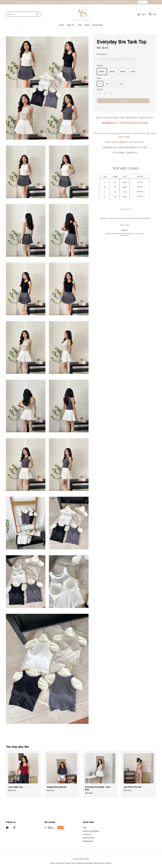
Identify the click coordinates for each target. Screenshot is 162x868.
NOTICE (143, 2)
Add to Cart (123, 101)
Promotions (102, 54)
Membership (98, 25)
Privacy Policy (71, 863)
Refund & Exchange (91, 831)
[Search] (37, 14)
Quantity (100, 89)
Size (99, 78)
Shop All (70, 25)
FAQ (80, 25)
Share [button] (101, 107)
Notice (87, 25)
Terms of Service (57, 863)
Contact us (87, 834)
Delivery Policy (89, 838)
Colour (100, 65)
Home (62, 25)
